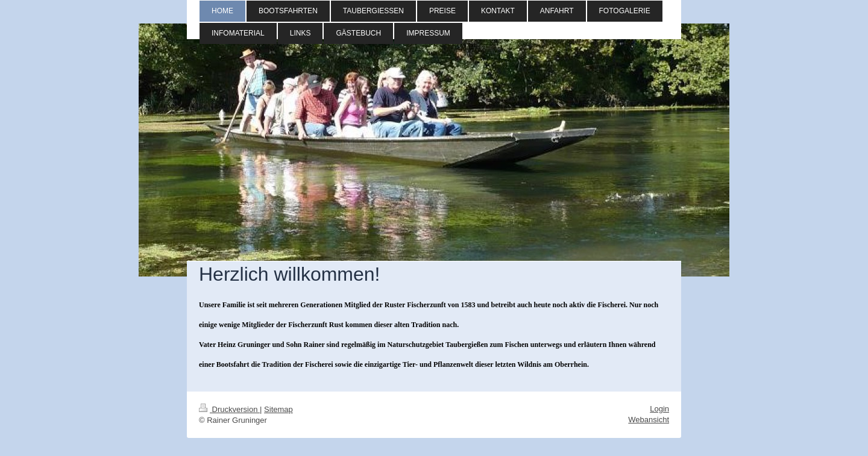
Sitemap (278, 409)
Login (659, 409)
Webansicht (649, 420)
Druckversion (229, 409)
